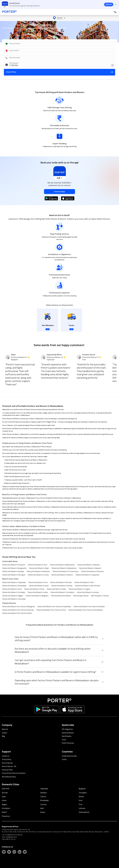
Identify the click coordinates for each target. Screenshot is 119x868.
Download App (59, 192)
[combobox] (56, 44)
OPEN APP (109, 4)
